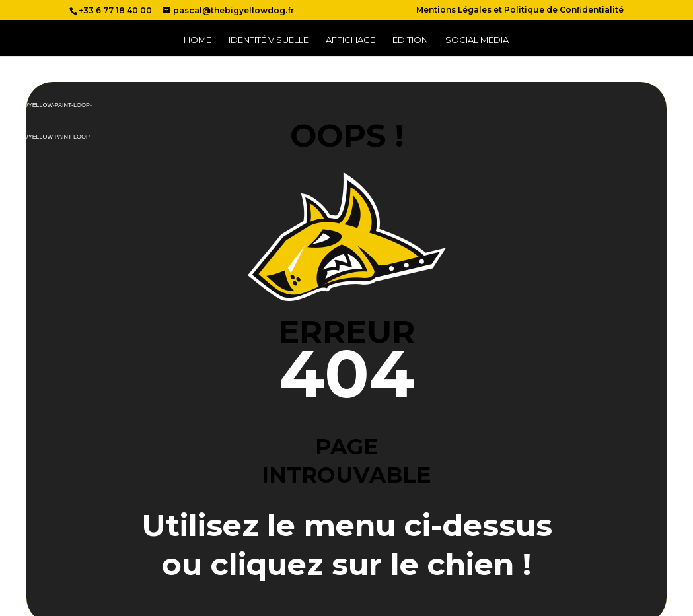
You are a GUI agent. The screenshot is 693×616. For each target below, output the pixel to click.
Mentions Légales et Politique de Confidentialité (520, 10)
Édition (410, 40)
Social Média (477, 40)
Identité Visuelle (269, 40)
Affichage (350, 40)
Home (198, 40)
